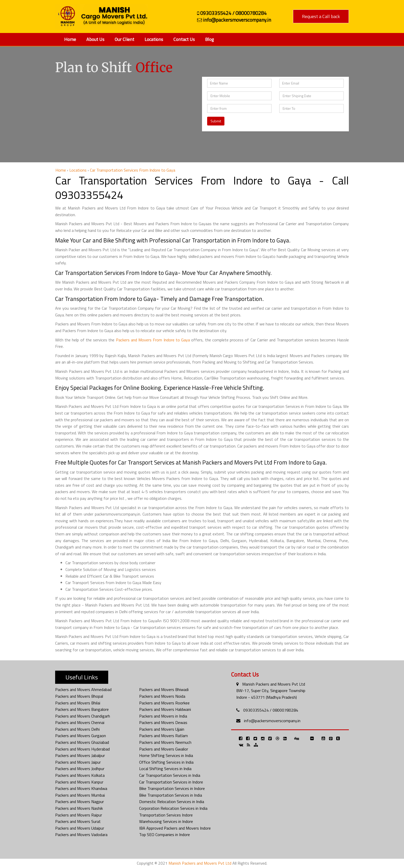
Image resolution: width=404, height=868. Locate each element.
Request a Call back (321, 16)
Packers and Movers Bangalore (82, 709)
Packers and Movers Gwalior (164, 749)
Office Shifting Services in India (166, 762)
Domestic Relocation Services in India (172, 802)
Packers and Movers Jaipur (78, 762)
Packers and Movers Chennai (80, 722)
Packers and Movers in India (163, 716)
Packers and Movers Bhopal (79, 696)
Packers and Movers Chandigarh (83, 716)
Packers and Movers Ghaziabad (82, 742)
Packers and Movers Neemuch (165, 742)
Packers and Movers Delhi (77, 729)
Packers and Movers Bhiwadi (164, 689)
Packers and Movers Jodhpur (80, 769)
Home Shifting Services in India (166, 755)
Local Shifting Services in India (165, 769)
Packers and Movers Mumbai (80, 795)
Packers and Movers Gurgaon (81, 736)
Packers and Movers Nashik (79, 808)
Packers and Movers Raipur (79, 815)
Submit (216, 121)
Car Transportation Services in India (170, 775)
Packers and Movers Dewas (163, 722)
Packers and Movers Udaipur (80, 828)
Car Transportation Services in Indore (171, 782)
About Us (95, 39)
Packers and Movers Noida (162, 696)
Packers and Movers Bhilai (78, 703)
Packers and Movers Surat (78, 821)
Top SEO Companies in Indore (165, 835)
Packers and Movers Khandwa (81, 788)
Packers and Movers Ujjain (162, 729)
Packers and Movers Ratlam (163, 736)
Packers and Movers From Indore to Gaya (153, 340)
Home (70, 39)
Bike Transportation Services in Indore (172, 788)
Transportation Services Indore (166, 815)
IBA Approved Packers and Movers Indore (175, 828)
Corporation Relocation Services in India (173, 808)
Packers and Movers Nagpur (79, 802)
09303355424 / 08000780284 (271, 710)
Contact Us (184, 39)
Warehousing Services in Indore (166, 821)
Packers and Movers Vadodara (81, 835)
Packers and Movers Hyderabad (82, 749)
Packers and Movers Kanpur (79, 782)
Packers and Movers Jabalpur (80, 755)
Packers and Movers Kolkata (80, 775)
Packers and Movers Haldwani (165, 709)
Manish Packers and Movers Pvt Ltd (274, 684)
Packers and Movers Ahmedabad (83, 689)
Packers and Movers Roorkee (164, 703)
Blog (209, 39)
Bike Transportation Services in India (171, 795)
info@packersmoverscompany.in (272, 721)
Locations (154, 39)
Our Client (124, 39)
